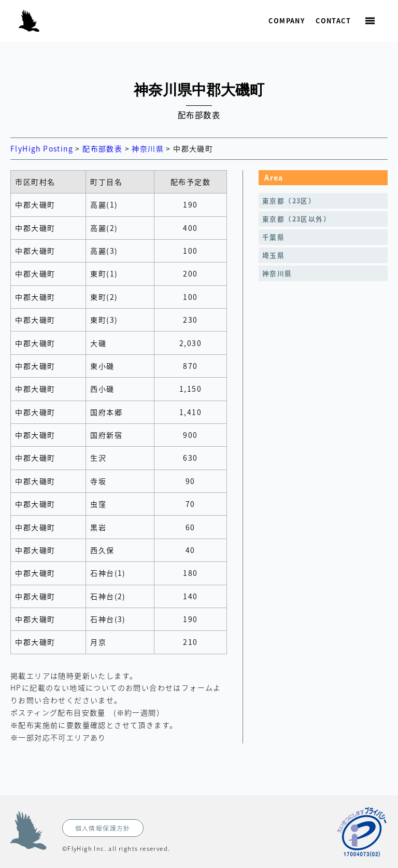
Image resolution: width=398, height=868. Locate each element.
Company (287, 20)
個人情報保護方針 (103, 828)
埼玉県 (273, 255)
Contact (333, 20)
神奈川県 (277, 273)
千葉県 (273, 237)
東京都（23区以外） (296, 219)
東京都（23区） (289, 201)
